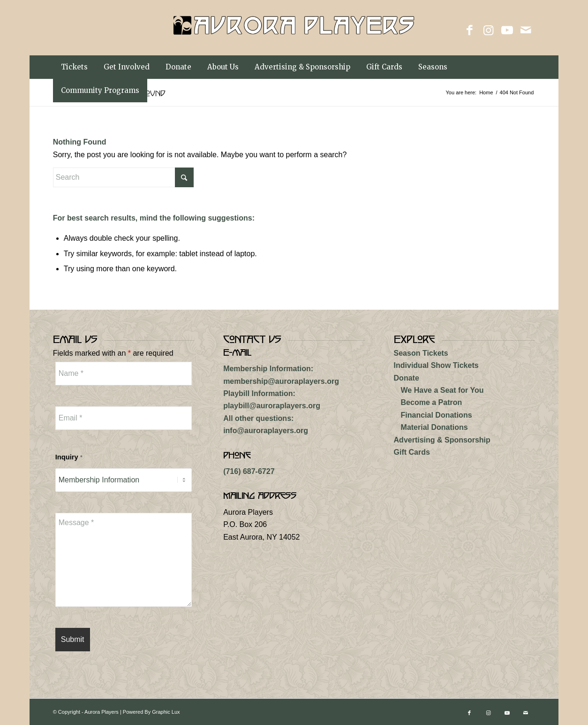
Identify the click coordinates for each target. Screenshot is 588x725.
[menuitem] (74, 67)
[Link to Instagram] (488, 30)
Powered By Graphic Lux (151, 712)
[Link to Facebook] (469, 30)
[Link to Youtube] (507, 30)
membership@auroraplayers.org (281, 381)
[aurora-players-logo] (294, 39)
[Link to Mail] (526, 30)
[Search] (123, 177)
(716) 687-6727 (249, 471)
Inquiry (69, 457)
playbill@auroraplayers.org (272, 406)
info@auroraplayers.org (266, 431)
